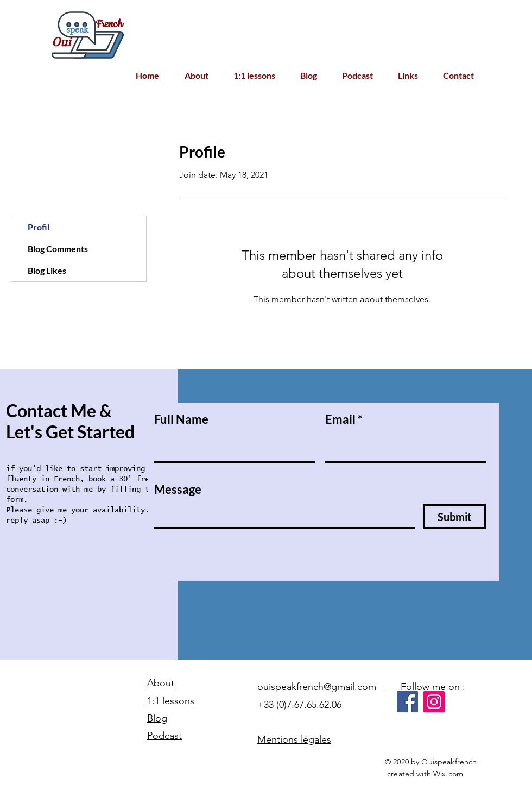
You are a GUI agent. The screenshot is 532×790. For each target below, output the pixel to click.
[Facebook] (407, 702)
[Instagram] (434, 702)
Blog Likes (47, 270)
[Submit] (454, 516)
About (161, 683)
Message (178, 490)
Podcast (164, 736)
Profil (39, 227)
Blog (157, 718)
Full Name (181, 419)
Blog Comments (58, 249)
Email (340, 419)
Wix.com (448, 774)
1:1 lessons (171, 701)
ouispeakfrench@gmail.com (321, 687)
